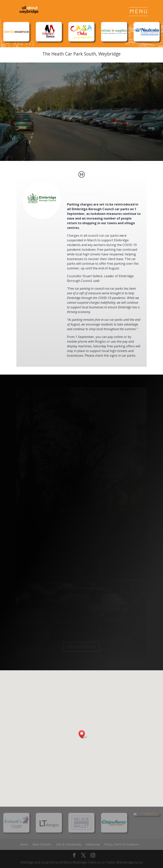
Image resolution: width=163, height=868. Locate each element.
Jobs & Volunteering (69, 844)
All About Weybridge (73, 862)
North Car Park (82, 647)
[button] (83, 734)
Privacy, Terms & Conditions (122, 844)
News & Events (42, 844)
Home (24, 844)
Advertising (93, 844)
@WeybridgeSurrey (130, 862)
